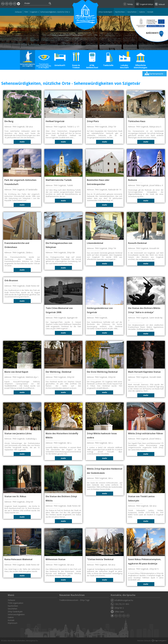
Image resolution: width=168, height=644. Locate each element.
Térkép (130, 4)
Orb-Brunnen (11, 280)
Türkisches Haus (137, 121)
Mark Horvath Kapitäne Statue (144, 372)
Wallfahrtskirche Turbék (59, 180)
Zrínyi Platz (93, 121)
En (7, 4)
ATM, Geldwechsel (92, 66)
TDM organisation (15, 603)
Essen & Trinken (76, 66)
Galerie (142, 12)
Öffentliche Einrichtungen (141, 66)
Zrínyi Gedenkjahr (105, 12)
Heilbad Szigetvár (55, 121)
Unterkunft (60, 65)
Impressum (13, 623)
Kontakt (150, 12)
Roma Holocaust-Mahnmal (18, 559)
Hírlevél (162, 4)
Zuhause (18, 12)
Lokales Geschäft (124, 66)
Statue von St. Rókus (15, 496)
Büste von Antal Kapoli (16, 372)
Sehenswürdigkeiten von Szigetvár (27, 65)
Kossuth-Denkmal (137, 243)
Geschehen (132, 12)
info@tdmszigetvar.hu (124, 600)
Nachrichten (120, 12)
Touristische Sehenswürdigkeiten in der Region (44, 66)
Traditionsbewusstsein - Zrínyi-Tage (74, 600)
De (11, 4)
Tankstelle (108, 65)
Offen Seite (119, 612)
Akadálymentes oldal (19, 4)
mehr (22, 142)
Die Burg (9, 121)
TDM (26, 12)
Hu (3, 4)
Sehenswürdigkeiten (16, 614)
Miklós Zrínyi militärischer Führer (146, 433)
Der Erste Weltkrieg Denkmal (102, 372)
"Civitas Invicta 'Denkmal (100, 559)
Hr (15, 4)
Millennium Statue (56, 559)
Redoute (133, 180)
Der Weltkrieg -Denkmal (58, 372)
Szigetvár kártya (146, 4)
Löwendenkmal (95, 243)
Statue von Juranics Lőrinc (18, 433)
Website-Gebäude (144, 641)
